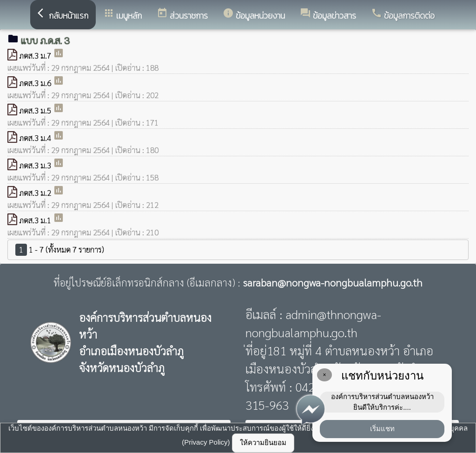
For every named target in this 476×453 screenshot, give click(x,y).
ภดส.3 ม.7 (36, 55)
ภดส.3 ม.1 (36, 220)
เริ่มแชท (382, 429)
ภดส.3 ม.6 (36, 83)
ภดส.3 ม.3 (36, 165)
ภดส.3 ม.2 (36, 193)
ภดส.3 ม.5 (36, 110)
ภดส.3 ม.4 (36, 138)
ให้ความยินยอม (263, 443)
